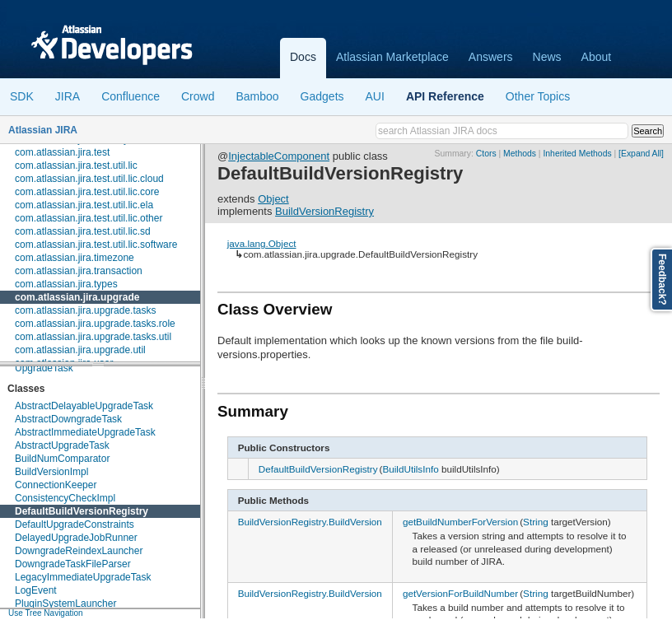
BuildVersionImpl (51, 472)
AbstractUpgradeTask (62, 445)
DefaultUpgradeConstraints (75, 524)
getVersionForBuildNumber (460, 593)
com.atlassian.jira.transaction (79, 271)
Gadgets (322, 96)
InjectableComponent (279, 156)
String (536, 522)
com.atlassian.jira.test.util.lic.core (87, 192)
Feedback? (662, 280)
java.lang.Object (262, 243)
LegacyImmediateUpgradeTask (83, 577)
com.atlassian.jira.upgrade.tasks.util (93, 337)
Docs (303, 57)
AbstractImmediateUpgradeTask (85, 432)
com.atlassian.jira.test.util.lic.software (96, 245)
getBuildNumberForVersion (460, 522)
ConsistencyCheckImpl (65, 498)
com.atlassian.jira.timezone (75, 258)
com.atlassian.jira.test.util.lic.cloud (89, 179)
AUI (375, 96)
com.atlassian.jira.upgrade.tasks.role (95, 324)
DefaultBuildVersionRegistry (82, 511)
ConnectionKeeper (56, 485)
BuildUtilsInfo (410, 469)
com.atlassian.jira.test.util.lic (76, 165)
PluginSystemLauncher (65, 604)
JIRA (68, 96)
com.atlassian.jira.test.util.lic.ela (84, 205)
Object (273, 199)
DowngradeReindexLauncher (79, 551)
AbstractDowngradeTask (68, 419)
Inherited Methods (577, 154)
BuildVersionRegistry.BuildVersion (310, 522)
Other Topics (538, 96)
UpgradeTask (44, 368)
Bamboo (257, 96)
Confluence (131, 96)
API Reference (445, 96)
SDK (22, 96)
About (597, 57)
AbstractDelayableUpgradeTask (84, 406)
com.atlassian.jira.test (62, 152)
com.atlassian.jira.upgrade (77, 297)
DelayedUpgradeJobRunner (76, 538)
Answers (491, 57)
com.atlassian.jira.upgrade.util (80, 350)
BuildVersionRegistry (324, 211)
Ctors (486, 154)
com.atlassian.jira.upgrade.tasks (85, 310)
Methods (520, 154)
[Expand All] (641, 154)
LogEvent (36, 590)
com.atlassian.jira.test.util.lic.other (89, 218)
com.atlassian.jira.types (66, 284)
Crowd (198, 96)
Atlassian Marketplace (392, 57)
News (547, 57)
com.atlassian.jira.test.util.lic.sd (83, 231)
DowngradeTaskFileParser (73, 564)
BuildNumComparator (62, 459)
